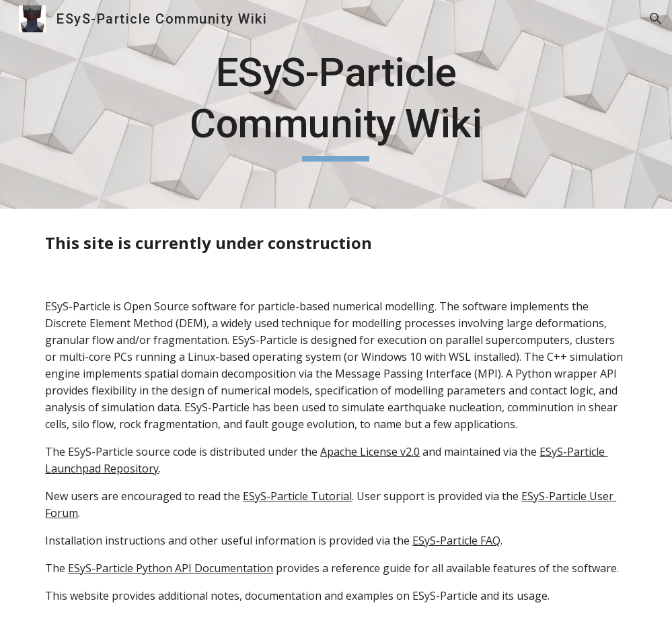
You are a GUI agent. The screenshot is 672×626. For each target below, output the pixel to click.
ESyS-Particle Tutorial (297, 496)
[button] (656, 19)
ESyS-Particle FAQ (456, 541)
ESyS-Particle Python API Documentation (171, 568)
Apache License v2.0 (370, 452)
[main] (336, 104)
